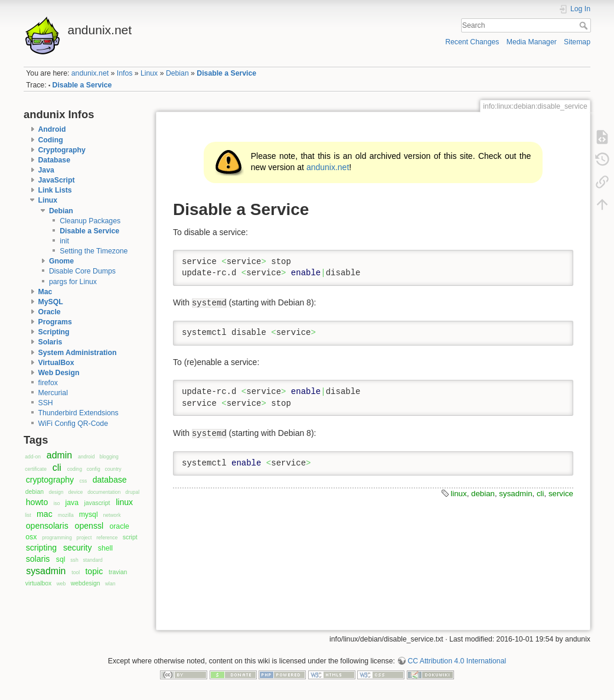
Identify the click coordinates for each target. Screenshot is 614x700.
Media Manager (532, 42)
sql (61, 559)
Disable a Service (226, 73)
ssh (74, 560)
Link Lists (55, 190)
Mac (45, 292)
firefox (48, 383)
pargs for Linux (73, 282)
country (113, 469)
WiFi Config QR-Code (73, 424)
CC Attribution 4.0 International (457, 661)
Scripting (54, 332)
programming (57, 538)
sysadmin (46, 571)
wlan (110, 584)
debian (35, 492)
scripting (41, 548)
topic (94, 571)
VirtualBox (56, 363)
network (112, 515)
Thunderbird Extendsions (79, 413)
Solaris (50, 342)
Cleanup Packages (90, 221)
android (86, 457)
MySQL (51, 302)
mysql (89, 515)
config (94, 469)
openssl (89, 526)
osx (31, 537)
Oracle (50, 312)
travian (118, 572)
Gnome (61, 261)
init (64, 241)
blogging (109, 457)
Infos (125, 73)
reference (107, 538)
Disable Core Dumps (82, 271)
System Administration (78, 353)
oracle (119, 526)
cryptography (50, 480)
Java (46, 170)
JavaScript (57, 180)
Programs (55, 322)
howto (37, 502)
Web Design (59, 373)
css (83, 481)
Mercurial (53, 393)
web (61, 584)
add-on (33, 457)
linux (124, 502)
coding (75, 469)
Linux (149, 73)
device (76, 492)
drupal (132, 492)
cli (57, 468)
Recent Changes (472, 42)
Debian (177, 73)
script (130, 537)
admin (59, 455)
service (561, 494)
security (78, 548)
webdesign (86, 583)
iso (57, 503)
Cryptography (62, 150)
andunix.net (90, 73)
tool (76, 572)
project (84, 538)
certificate (36, 469)
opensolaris (47, 526)
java (72, 503)
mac (45, 514)
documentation (104, 492)
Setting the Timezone (94, 251)
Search (585, 25)
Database (54, 160)
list (28, 515)
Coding (51, 140)
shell (105, 548)
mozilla (66, 515)
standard (93, 560)
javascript (97, 503)
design (56, 492)
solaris (38, 559)
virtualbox (39, 583)
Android (52, 129)
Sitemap (577, 42)
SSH (46, 403)
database (110, 480)
